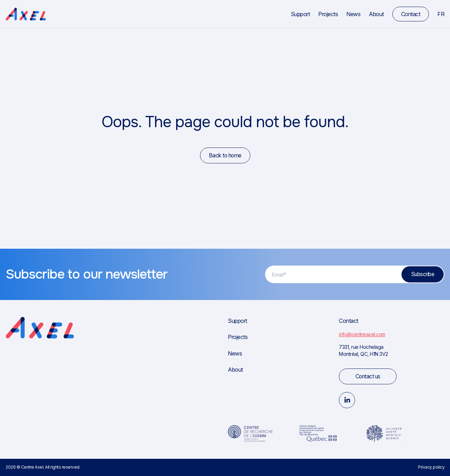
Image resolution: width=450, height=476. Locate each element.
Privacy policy (431, 467)
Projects (328, 14)
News (353, 14)
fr (441, 14)
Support (300, 14)
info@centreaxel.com (362, 334)
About (376, 14)
